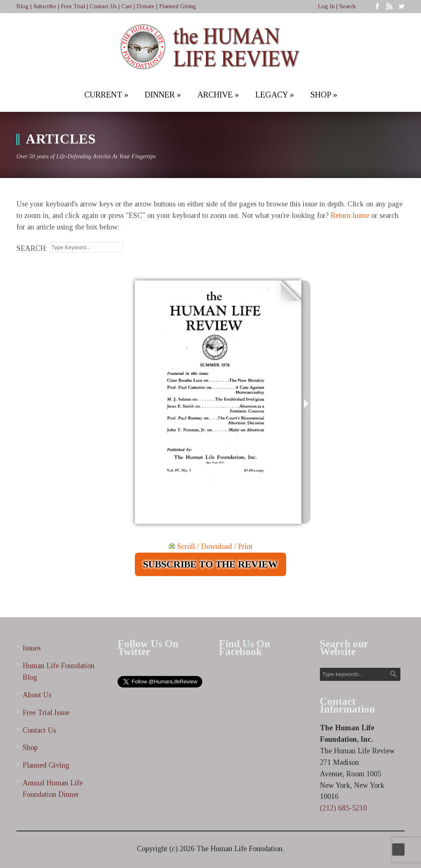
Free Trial (73, 6)
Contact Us (103, 6)
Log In (326, 6)
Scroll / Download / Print (210, 546)
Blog (23, 6)
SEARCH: (32, 248)
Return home (350, 215)
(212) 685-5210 (343, 808)
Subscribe (45, 6)
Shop (30, 748)
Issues (32, 648)
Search (347, 6)
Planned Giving (178, 6)
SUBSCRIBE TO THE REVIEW (210, 564)
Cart (127, 6)
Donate (146, 6)
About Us (37, 695)
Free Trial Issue (46, 713)
